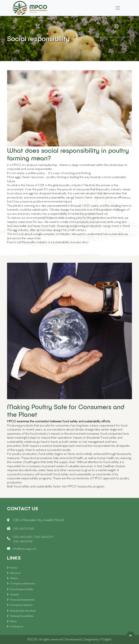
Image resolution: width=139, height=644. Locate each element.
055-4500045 (23, 529)
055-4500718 (23, 542)
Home (95, 37)
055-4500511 (23, 537)
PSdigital (106, 639)
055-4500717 (44, 537)
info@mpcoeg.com (25, 549)
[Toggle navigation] (118, 8)
